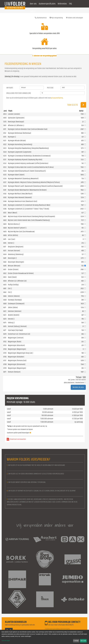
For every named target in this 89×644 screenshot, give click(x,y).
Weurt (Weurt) (13, 213)
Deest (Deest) (12, 277)
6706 (5, 357)
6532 (5, 163)
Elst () (10, 288)
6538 (5, 186)
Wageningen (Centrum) (16, 338)
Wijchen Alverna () (14, 224)
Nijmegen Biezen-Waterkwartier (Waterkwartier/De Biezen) (27, 190)
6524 (5, 152)
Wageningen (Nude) (15, 342)
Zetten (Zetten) (13, 307)
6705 (5, 353)
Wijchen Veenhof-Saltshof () (17, 228)
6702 (5, 342)
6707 (5, 360)
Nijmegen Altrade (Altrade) (17, 141)
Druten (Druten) (13, 269)
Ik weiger (76, 641)
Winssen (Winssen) (14, 266)
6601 (5, 216)
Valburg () (11, 323)
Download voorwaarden (18, 439)
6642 (5, 262)
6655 (5, 285)
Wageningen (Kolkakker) (16, 357)
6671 (5, 307)
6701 (5, 338)
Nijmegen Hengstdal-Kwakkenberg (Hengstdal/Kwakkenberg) (28, 148)
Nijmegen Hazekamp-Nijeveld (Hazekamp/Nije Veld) (25, 160)
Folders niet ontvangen (74, 18)
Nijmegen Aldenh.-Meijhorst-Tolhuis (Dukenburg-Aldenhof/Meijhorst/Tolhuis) (34, 182)
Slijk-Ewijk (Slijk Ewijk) (16, 330)
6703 (5, 345)
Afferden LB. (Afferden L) (16, 125)
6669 (5, 304)
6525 (5, 156)
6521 (5, 141)
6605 (5, 232)
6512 (5, 133)
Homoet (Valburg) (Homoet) (17, 326)
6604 (5, 228)
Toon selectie (77, 105)
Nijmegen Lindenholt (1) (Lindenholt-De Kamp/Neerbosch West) (29, 205)
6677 (5, 330)
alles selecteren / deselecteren (74, 383)
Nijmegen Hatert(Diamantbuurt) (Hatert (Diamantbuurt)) (27, 171)
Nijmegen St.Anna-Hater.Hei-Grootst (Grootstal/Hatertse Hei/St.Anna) (31, 167)
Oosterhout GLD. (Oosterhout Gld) (19, 334)
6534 (5, 171)
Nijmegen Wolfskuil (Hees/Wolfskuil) (20, 194)
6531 (5, 160)
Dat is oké (83, 641)
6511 (5, 129)
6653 (5, 277)
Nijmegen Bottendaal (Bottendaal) (20, 133)
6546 (5, 209)
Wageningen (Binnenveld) (17, 364)
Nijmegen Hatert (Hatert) (16, 175)
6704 (5, 349)
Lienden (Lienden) (14, 114)
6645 (5, 266)
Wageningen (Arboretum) (16, 345)
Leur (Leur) (12, 239)
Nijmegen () (12, 137)
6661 (5, 288)
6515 (5, 137)
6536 (5, 179)
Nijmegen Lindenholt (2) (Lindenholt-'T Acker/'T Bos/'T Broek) (29, 209)
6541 (5, 190)
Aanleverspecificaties (47, 4)
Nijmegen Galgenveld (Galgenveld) (20, 152)
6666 (5, 296)
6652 (5, 273)
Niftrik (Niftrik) (13, 235)
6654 (5, 281)
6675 (5, 323)
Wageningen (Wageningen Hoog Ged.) (21, 353)
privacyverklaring (57, 98)
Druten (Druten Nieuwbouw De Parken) (21, 273)
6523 (5, 148)
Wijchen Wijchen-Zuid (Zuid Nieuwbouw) (21, 232)
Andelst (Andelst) (14, 315)
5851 (5, 125)
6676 (5, 326)
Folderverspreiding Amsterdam (57, 629)
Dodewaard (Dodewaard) (16, 304)
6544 (5, 201)
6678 (5, 334)
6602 (5, 220)
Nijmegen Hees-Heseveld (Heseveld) (20, 197)
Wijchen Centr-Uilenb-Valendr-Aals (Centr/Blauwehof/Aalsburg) (29, 220)
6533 (5, 167)
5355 (5, 122)
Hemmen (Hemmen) (15, 311)
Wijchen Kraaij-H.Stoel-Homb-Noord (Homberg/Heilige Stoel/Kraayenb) (32, 216)
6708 (5, 364)
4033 (5, 114)
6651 (5, 269)
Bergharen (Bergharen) (16, 247)
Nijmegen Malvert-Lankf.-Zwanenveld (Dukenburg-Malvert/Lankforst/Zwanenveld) (35, 186)
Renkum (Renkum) (14, 372)
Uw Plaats (10, 88)
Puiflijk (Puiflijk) (13, 285)
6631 (5, 251)
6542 (5, 194)
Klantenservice (41, 18)
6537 (5, 182)
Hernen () (11, 243)
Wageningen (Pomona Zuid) (17, 360)
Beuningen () (12, 258)
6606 (5, 235)
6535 (5, 175)
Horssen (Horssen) (14, 251)
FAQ (70, 4)
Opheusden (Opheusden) (16, 118)
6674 (5, 319)
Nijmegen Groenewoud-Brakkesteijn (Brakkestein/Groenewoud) (29, 156)
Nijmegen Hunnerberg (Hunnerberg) (20, 144)
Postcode (50, 88)
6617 (5, 247)
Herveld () (11, 319)
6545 (5, 205)
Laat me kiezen (6, 641)
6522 (5, 144)
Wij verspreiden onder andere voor (45, 525)
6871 (5, 372)
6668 (5, 300)
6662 (5, 292)
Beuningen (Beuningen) (16, 262)
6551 (5, 213)
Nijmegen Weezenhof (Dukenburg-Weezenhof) (23, 179)
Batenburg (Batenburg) (16, 254)
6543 (5, 197)
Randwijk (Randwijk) (15, 300)
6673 (5, 315)
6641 (5, 258)
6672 (5, 311)
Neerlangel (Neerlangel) (16, 122)
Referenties (62, 4)
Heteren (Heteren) (14, 296)
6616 (5, 243)
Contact (33, 11)
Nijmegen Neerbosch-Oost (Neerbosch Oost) (23, 201)
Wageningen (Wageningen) (17, 349)
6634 (5, 254)
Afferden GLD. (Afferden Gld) (17, 281)
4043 (5, 118)
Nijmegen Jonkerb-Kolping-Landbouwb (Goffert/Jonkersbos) (28, 163)
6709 (5, 368)
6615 (5, 239)
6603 (5, 224)
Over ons (33, 4)
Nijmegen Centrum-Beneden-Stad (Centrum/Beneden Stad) (28, 129)
